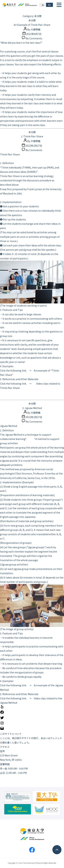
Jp (43, 5)
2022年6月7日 (34, 34)
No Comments (34, 38)
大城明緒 (35, 29)
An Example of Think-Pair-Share (32, 25)
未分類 (32, 20)
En (49, 5)
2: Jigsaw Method (32, 408)
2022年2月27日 (34, 146)
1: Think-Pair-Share (32, 136)
